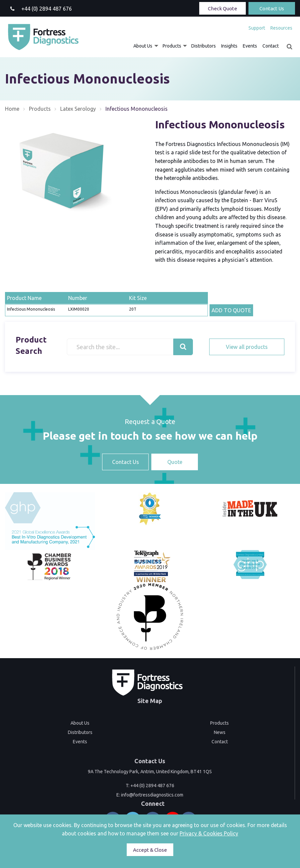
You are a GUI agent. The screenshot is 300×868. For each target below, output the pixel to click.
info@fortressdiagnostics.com (152, 795)
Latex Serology (78, 109)
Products (172, 46)
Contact (271, 46)
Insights (229, 46)
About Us (143, 46)
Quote (175, 462)
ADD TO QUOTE (231, 310)
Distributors (204, 46)
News (220, 732)
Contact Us (272, 8)
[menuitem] (257, 28)
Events (250, 46)
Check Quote (223, 8)
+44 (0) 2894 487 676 (152, 786)
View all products (247, 347)
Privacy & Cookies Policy (209, 833)
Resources (281, 28)
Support (257, 28)
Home (12, 109)
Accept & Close (150, 850)
